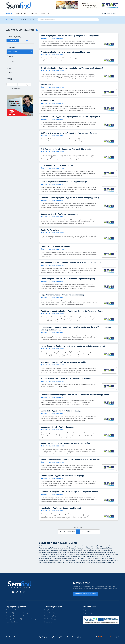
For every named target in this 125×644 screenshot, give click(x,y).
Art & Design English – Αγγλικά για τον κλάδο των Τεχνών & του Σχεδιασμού (72, 68)
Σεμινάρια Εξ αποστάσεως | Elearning (17, 613)
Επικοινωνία (48, 622)
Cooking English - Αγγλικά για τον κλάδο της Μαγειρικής (64, 182)
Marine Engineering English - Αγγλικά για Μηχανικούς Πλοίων (65, 443)
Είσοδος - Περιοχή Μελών (52, 619)
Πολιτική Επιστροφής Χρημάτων (76, 637)
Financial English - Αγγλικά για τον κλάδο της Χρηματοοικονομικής (68, 279)
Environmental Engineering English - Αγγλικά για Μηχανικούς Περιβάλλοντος (72, 262)
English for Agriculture (50, 230)
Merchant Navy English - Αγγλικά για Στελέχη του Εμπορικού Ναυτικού (69, 492)
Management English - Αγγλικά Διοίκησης (58, 427)
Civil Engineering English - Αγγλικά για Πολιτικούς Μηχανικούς (66, 149)
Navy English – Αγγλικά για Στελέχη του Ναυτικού (61, 508)
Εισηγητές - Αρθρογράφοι (52, 616)
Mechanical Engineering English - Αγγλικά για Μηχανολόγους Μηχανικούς (70, 459)
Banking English (47, 84)
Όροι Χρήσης (43, 637)
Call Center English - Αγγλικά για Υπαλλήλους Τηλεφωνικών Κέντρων (69, 133)
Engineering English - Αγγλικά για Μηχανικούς (59, 214)
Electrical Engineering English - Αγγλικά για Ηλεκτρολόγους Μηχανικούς (70, 198)
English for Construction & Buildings (55, 246)
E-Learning (18, 13)
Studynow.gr (86, 610)
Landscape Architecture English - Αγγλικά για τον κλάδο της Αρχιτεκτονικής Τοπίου (75, 395)
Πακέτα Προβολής (50, 613)
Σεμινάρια (9, 13)
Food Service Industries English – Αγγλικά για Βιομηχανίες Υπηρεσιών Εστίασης (73, 311)
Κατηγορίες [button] (10, 19)
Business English (48, 101)
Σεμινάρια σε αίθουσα (13, 610)
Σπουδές (43, 13)
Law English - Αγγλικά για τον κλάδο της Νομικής (61, 411)
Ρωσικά (11, 59)
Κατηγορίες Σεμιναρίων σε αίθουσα (17, 616)
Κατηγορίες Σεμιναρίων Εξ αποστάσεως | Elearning (21, 619)
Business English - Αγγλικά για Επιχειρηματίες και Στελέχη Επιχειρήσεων (71, 117)
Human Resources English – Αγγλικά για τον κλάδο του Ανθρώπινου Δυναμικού (73, 346)
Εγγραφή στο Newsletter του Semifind (86, 594)
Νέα (49, 13)
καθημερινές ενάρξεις (15, 89)
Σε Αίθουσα (13, 40)
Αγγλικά (11, 56)
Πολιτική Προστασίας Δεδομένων (57, 637)
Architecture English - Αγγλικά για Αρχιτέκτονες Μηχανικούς (65, 52)
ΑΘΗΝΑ (11, 72)
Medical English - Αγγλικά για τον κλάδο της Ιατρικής (62, 476)
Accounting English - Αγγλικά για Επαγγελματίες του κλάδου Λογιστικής (70, 36)
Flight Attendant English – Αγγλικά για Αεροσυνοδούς (62, 295)
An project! (107, 637)
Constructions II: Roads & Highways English (58, 165)
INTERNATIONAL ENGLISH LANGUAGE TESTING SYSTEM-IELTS (66, 378)
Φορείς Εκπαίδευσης (31, 13)
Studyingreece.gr (87, 613)
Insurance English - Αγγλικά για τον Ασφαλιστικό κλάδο (63, 362)
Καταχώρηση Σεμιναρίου (109, 13)
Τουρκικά (11, 62)
